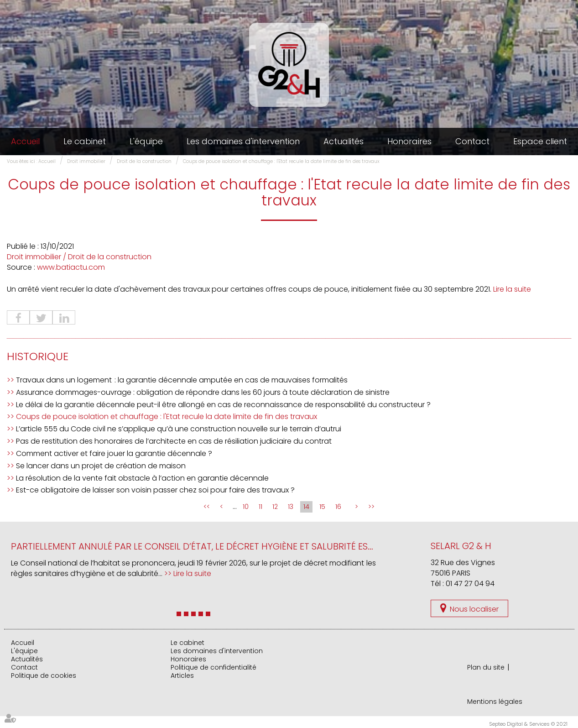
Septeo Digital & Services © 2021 (528, 724)
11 (260, 507)
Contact (472, 141)
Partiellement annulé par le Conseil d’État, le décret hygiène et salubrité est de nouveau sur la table (250, 546)
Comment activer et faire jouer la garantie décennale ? (114, 453)
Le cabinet (85, 141)
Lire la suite (512, 289)
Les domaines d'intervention (243, 141)
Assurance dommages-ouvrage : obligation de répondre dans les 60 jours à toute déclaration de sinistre (203, 392)
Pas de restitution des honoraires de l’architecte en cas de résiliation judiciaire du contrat (174, 441)
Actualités (344, 141)
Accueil (25, 141)
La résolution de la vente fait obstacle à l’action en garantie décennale (142, 478)
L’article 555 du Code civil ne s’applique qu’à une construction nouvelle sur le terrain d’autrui (179, 429)
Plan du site (486, 667)
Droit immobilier (86, 161)
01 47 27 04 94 (470, 584)
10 (246, 507)
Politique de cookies (44, 676)
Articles (182, 676)
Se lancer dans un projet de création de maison (101, 466)
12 (275, 507)
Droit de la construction (144, 161)
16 (338, 507)
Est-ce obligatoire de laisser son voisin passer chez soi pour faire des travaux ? (155, 490)
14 (306, 507)
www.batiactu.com (71, 267)
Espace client (540, 141)
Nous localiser (474, 609)
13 (291, 507)
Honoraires (409, 141)
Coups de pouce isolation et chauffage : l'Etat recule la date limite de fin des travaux (281, 161)
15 (322, 507)
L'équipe (146, 141)
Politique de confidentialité (213, 667)
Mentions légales (495, 702)
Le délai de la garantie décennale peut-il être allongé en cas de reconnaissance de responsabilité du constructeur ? (223, 405)
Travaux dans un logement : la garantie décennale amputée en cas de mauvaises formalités (182, 380)
